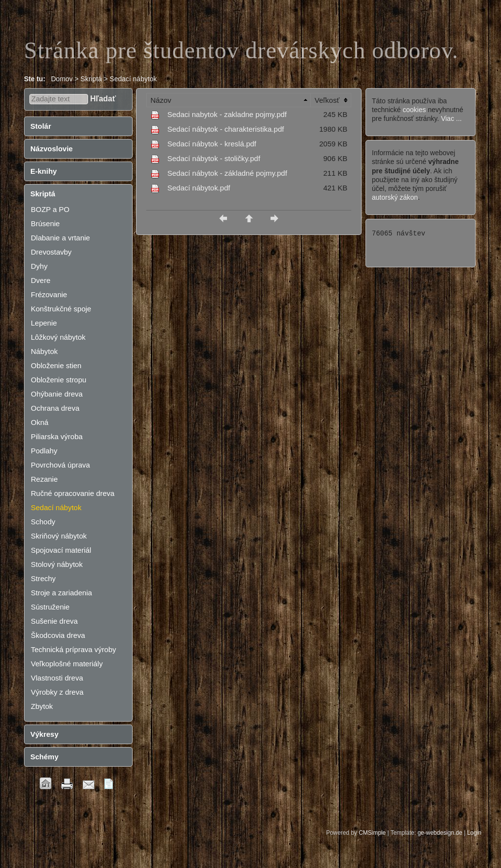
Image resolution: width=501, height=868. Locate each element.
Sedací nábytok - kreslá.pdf (212, 144)
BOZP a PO (50, 209)
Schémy (45, 757)
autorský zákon (395, 197)
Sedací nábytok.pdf (199, 188)
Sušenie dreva (54, 621)
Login (474, 833)
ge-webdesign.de (440, 833)
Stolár (41, 126)
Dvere (41, 280)
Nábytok (44, 351)
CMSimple (372, 833)
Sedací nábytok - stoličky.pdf (214, 158)
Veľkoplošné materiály (67, 664)
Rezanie (44, 479)
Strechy (43, 578)
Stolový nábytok (57, 564)
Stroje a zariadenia (61, 593)
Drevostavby (51, 252)
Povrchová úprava (60, 465)
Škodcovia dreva (58, 635)
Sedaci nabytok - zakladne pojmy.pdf (227, 114)
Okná (40, 422)
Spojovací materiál (61, 550)
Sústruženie (50, 607)
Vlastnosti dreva (57, 678)
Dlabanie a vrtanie (60, 238)
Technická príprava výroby (73, 649)
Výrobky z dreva (57, 692)
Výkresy (45, 734)
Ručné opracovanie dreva (73, 493)
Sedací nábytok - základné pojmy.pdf (227, 173)
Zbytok (42, 706)
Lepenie (44, 323)
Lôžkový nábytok (58, 337)
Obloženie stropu (58, 380)
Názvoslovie (52, 149)
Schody (43, 522)
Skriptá (43, 194)
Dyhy (39, 266)
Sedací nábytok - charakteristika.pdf (226, 129)
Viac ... (451, 118)
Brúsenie (45, 223)
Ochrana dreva (55, 408)
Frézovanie (49, 294)
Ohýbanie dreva (57, 394)
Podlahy (44, 451)
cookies (414, 110)
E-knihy (44, 171)
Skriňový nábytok (59, 536)
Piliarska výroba (57, 436)
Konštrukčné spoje (61, 309)
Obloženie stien (56, 365)
